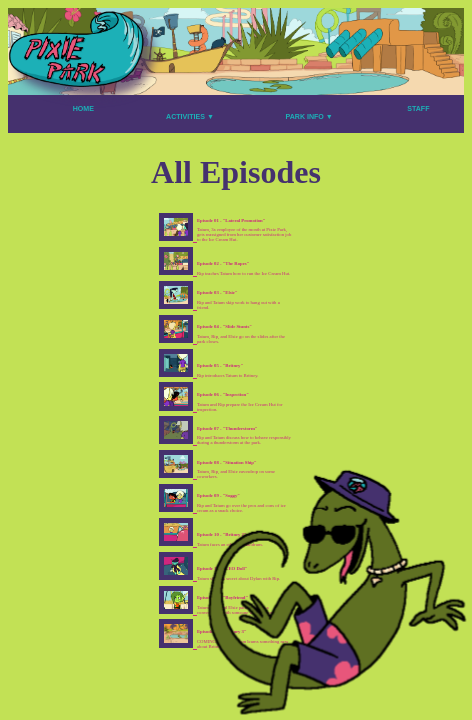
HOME (83, 109)
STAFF (418, 109)
